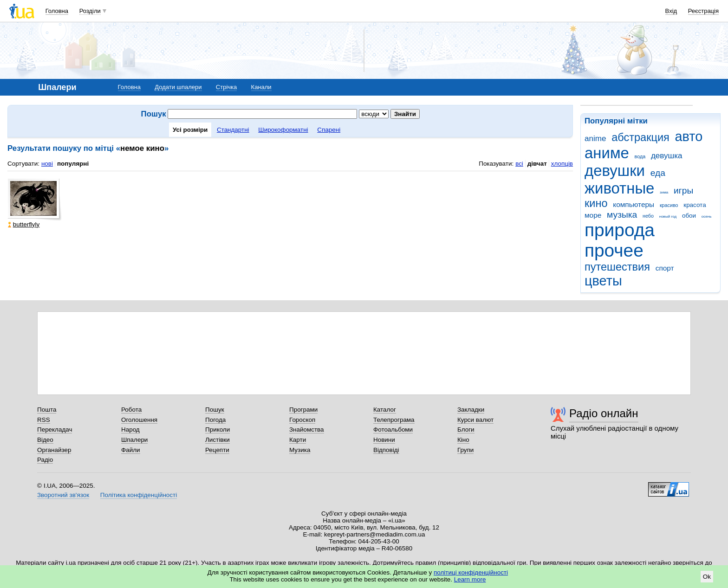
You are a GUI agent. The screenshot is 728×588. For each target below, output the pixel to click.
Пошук (215, 410)
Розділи (90, 11)
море (593, 215)
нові (47, 164)
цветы (603, 281)
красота (695, 205)
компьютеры (634, 204)
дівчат (537, 164)
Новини (384, 440)
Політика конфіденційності (139, 495)
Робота (131, 410)
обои (689, 216)
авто (689, 136)
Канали (261, 87)
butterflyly (24, 224)
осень (707, 216)
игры (683, 191)
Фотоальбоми (393, 430)
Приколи (218, 430)
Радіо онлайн (604, 413)
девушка (667, 156)
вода (640, 156)
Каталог (385, 410)
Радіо (45, 460)
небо (648, 216)
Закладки (471, 410)
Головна (57, 11)
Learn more (470, 579)
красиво (669, 205)
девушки (615, 171)
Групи (465, 450)
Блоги (466, 430)
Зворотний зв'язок (63, 495)
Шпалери (134, 440)
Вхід (671, 11)
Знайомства (307, 430)
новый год (668, 216)
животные (619, 188)
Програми (303, 410)
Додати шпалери (178, 87)
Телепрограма (394, 420)
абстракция (640, 137)
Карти (298, 440)
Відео (45, 440)
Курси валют (475, 420)
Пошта (47, 410)
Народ (130, 430)
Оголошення (139, 420)
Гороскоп (302, 420)
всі (519, 164)
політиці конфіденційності (471, 572)
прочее (614, 250)
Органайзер (54, 450)
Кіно (463, 440)
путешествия (617, 267)
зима (664, 192)
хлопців (562, 164)
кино (596, 203)
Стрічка (226, 87)
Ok (707, 577)
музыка (622, 215)
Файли (131, 450)
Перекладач (55, 430)
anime (595, 139)
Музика (300, 450)
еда (658, 173)
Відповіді (386, 450)
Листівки (218, 440)
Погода (215, 420)
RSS (44, 420)
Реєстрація (703, 11)
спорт (665, 268)
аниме (607, 153)
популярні (73, 164)
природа (620, 230)
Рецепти (217, 450)
